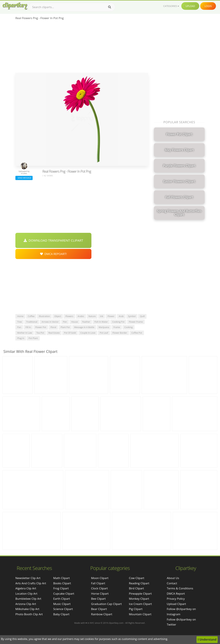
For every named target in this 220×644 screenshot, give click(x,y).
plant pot (65, 327)
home (20, 316)
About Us (173, 578)
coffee (31, 316)
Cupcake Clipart (64, 594)
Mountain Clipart (140, 614)
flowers (69, 316)
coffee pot (137, 333)
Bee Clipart (98, 599)
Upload (190, 6)
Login (208, 6)
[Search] (110, 7)
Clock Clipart (99, 588)
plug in (21, 338)
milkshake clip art (27, 609)
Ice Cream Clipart (140, 604)
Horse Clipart (100, 594)
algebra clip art (26, 588)
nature (92, 316)
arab (121, 316)
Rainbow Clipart (102, 614)
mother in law (25, 333)
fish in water (101, 322)
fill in (28, 327)
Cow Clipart (137, 578)
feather (86, 322)
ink (102, 316)
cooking (129, 327)
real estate (54, 333)
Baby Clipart (61, 614)
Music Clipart (62, 604)
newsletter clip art (28, 578)
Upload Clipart (176, 604)
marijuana (104, 327)
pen (65, 322)
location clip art (26, 594)
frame (117, 327)
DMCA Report (176, 594)
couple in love (88, 333)
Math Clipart (62, 578)
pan (19, 327)
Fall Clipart (98, 583)
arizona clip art (26, 604)
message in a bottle (84, 327)
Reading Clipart (139, 583)
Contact (172, 583)
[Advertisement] (82, 48)
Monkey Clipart (139, 599)
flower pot (41, 327)
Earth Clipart (62, 599)
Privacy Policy (176, 599)
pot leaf (104, 333)
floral (53, 327)
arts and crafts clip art (31, 583)
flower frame (136, 322)
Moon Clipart (100, 578)
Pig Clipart (136, 609)
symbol (132, 316)
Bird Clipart (136, 588)
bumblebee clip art (28, 599)
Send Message (24, 178)
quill (142, 316)
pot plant (33, 338)
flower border (120, 333)
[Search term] (72, 7)
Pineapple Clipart (140, 594)
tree (20, 322)
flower (111, 316)
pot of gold (70, 333)
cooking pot (118, 322)
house (75, 322)
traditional (32, 322)
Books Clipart (62, 583)
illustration (44, 316)
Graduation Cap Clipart (106, 604)
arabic (81, 316)
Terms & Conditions (180, 588)
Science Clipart (63, 609)
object (58, 316)
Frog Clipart (61, 588)
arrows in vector (50, 322)
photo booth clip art (29, 614)
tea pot (40, 333)
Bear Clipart (99, 609)
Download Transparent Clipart (53, 240)
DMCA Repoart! (53, 254)
